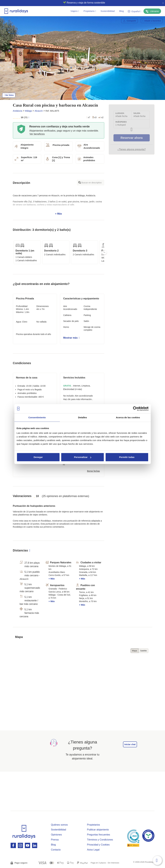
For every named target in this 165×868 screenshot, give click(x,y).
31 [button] (64, 464)
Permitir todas (127, 457)
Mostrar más (71, 338)
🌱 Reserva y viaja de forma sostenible (81, 3)
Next (104, 252)
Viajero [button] (75, 11)
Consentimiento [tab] (37, 417)
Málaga (28, 111)
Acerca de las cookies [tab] (128, 417)
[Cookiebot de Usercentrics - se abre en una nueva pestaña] (135, 409)
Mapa (135, 651)
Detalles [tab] (82, 417)
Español (134, 11)
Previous (13, 252)
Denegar (38, 457)
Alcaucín (39, 111)
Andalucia (18, 111)
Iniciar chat (130, 744)
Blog (122, 11)
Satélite (143, 651)
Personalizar (83, 457)
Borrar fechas (93, 471)
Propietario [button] (90, 11)
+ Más (59, 205)
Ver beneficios (37, 134)
